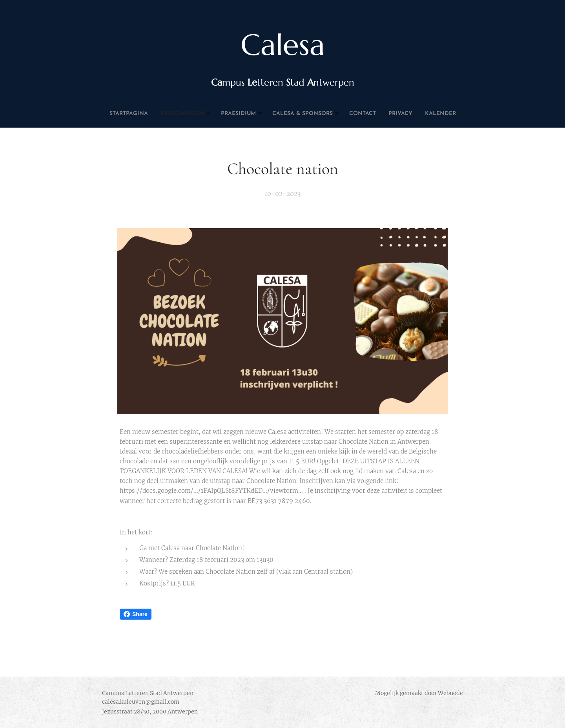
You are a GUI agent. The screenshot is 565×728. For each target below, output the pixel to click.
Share (136, 614)
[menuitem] (242, 114)
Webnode (450, 693)
